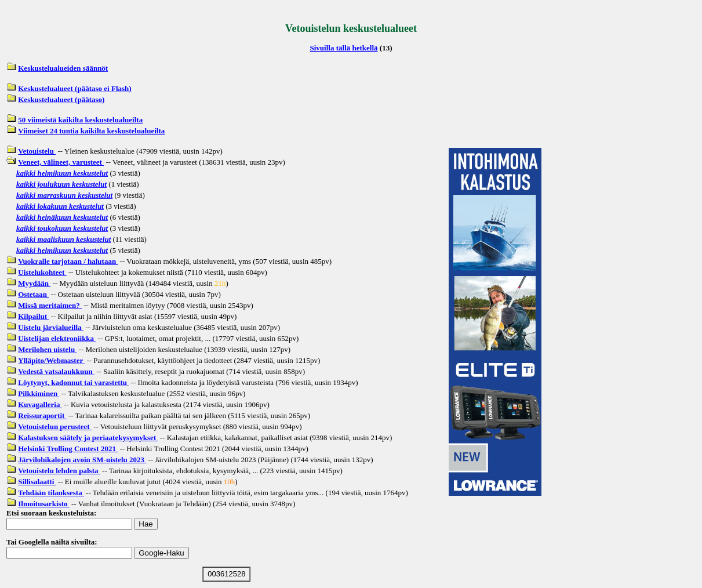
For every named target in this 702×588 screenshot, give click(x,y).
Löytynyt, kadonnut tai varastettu (73, 382)
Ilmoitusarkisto (43, 504)
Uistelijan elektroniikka (57, 338)
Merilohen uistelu (47, 349)
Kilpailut (33, 316)
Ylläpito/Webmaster (51, 360)
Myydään (34, 283)
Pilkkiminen (39, 393)
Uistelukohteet (42, 272)
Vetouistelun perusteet (55, 427)
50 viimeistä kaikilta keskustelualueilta (80, 120)
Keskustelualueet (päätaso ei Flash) (74, 88)
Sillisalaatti (37, 482)
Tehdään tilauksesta (51, 493)
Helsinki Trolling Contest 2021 (68, 449)
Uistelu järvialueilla (51, 327)
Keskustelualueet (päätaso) (61, 99)
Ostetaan (33, 294)
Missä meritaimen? (50, 305)
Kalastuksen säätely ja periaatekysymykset (88, 438)
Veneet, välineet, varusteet (61, 162)
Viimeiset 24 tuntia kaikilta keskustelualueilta (91, 131)
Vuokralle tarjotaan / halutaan (68, 261)
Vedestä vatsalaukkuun (56, 371)
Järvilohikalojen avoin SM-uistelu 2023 (82, 460)
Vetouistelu (37, 151)
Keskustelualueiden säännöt (63, 68)
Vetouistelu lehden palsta (59, 471)
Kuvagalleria (40, 404)
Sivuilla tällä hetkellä (344, 48)
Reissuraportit (42, 415)
